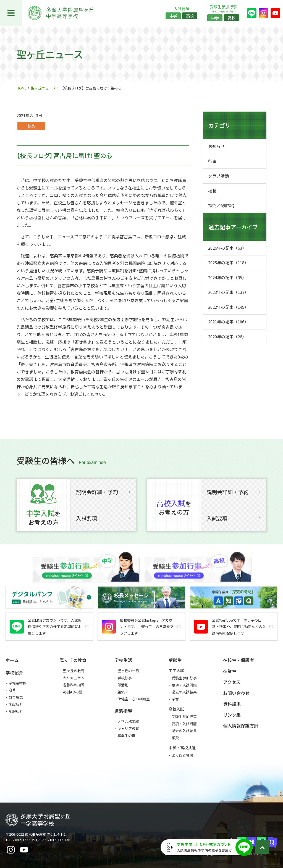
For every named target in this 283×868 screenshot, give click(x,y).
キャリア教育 (128, 728)
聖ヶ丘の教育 (74, 671)
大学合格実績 (128, 721)
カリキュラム (74, 678)
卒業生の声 (126, 736)
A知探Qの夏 (73, 692)
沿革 (12, 690)
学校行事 (125, 678)
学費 (175, 699)
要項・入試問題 (184, 685)
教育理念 (16, 697)
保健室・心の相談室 (134, 699)
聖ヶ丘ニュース (43, 88)
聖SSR (123, 692)
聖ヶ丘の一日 (128, 671)
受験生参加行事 (184, 678)
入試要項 (103, 518)
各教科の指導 (74, 685)
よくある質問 (182, 755)
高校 (190, 16)
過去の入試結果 (184, 692)
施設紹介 (16, 704)
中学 (173, 16)
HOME (22, 88)
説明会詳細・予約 (103, 492)
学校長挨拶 (18, 683)
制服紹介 (16, 711)
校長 (31, 126)
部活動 (123, 685)
